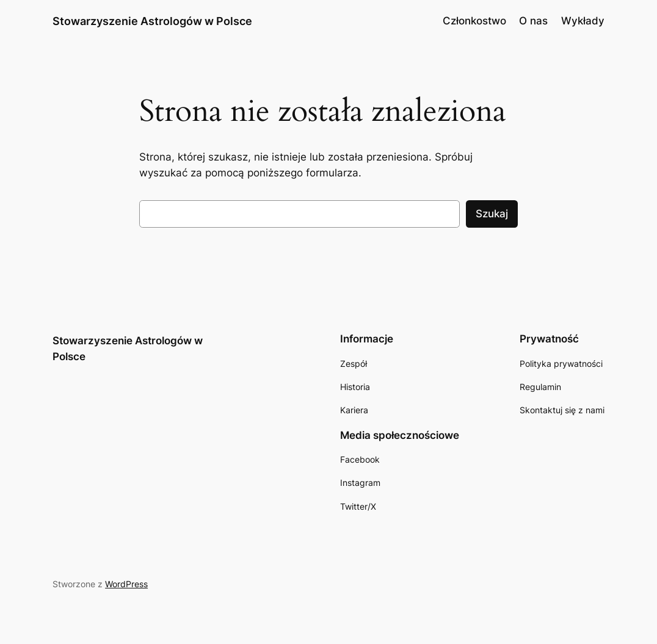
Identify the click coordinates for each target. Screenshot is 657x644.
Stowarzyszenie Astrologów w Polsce (152, 21)
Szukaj (492, 214)
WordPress (126, 584)
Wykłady (583, 21)
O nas (533, 21)
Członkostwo (474, 21)
